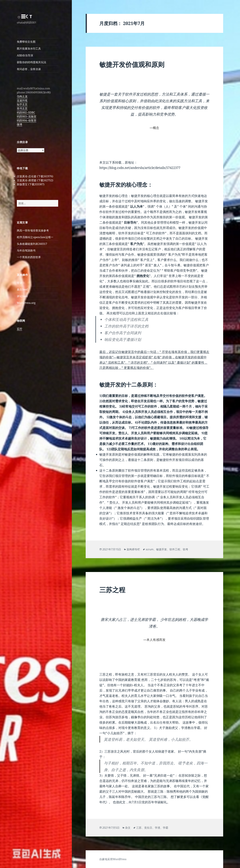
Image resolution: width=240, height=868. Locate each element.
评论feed (22, 296)
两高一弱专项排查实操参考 (33, 230)
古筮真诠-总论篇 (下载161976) (35, 176)
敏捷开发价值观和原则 (132, 64)
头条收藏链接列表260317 (32, 244)
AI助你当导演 (25, 55)
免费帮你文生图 (26, 42)
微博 (19, 124)
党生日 (148, 828)
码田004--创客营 (27, 120)
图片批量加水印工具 (29, 49)
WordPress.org (26, 303)
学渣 (157, 828)
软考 (185, 549)
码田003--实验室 (27, 116)
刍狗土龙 (22, 96)
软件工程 (175, 549)
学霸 (165, 828)
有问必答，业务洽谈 (29, 69)
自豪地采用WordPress (113, 859)
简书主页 (22, 108)
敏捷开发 (161, 549)
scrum (150, 549)
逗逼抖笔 (22, 100)
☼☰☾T (24, 16)
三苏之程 (112, 590)
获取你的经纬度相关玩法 (31, 62)
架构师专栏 (133, 549)
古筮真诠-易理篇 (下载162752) (35, 180)
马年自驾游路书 (26, 250)
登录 (19, 283)
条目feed (22, 290)
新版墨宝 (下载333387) (31, 184)
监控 (19, 329)
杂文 (128, 828)
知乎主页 (22, 104)
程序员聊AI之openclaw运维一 (35, 237)
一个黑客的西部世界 (29, 257)
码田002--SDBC (26, 112)
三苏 (139, 828)
